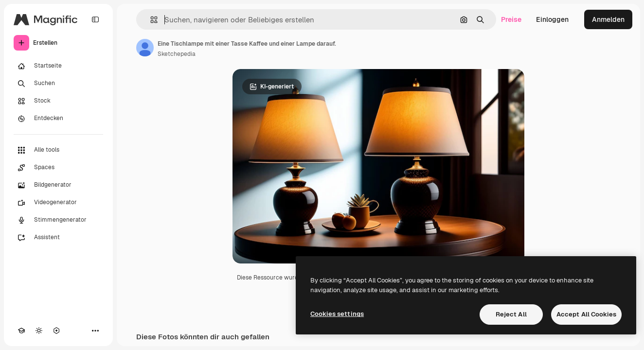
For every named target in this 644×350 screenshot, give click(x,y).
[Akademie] (21, 331)
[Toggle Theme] (39, 331)
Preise (511, 19)
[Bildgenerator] (58, 185)
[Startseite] (58, 66)
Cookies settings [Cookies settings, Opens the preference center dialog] (337, 314)
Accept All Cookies (586, 314)
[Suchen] (58, 84)
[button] (150, 20)
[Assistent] (58, 238)
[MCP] (56, 331)
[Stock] (58, 101)
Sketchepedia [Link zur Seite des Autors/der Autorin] (177, 54)
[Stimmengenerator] (58, 220)
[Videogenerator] (58, 203)
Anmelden (608, 19)
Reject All (511, 314)
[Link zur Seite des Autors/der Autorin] (145, 48)
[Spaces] (58, 168)
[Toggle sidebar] (95, 19)
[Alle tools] (58, 150)
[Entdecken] (58, 119)
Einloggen (552, 19)
